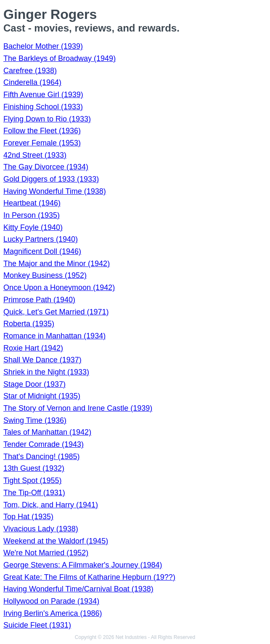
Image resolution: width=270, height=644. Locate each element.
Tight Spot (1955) (32, 480)
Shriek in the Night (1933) (46, 372)
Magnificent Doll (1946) (42, 251)
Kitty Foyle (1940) (33, 227)
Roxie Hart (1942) (33, 348)
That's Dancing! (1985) (42, 457)
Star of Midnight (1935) (42, 396)
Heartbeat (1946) (32, 203)
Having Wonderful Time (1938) (55, 191)
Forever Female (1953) (42, 143)
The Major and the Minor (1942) (57, 264)
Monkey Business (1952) (45, 275)
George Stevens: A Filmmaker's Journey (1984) (83, 565)
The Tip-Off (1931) (34, 493)
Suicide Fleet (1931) (37, 625)
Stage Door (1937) (34, 384)
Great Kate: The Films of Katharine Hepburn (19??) (89, 577)
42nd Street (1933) (35, 155)
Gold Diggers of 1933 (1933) (51, 179)
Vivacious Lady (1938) (41, 529)
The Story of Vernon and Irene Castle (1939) (78, 408)
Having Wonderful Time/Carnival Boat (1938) (78, 589)
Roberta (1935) (29, 324)
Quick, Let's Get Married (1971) (56, 312)
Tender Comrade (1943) (44, 444)
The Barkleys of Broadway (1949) (60, 58)
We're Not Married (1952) (46, 553)
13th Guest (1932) (34, 468)
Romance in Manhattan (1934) (54, 336)
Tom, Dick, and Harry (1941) (51, 505)
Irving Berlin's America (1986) (53, 613)
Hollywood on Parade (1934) (51, 601)
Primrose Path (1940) (39, 300)
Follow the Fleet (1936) (42, 131)
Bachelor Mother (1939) (43, 46)
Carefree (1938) (30, 71)
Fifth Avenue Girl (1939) (43, 95)
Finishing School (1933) (43, 107)
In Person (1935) (32, 215)
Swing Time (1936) (35, 420)
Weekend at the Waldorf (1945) (56, 541)
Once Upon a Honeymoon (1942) (59, 288)
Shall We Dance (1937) (42, 360)
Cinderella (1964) (32, 82)
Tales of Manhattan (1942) (47, 432)
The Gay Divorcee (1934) (46, 167)
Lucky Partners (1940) (41, 239)
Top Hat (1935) (28, 517)
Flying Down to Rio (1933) (47, 119)
